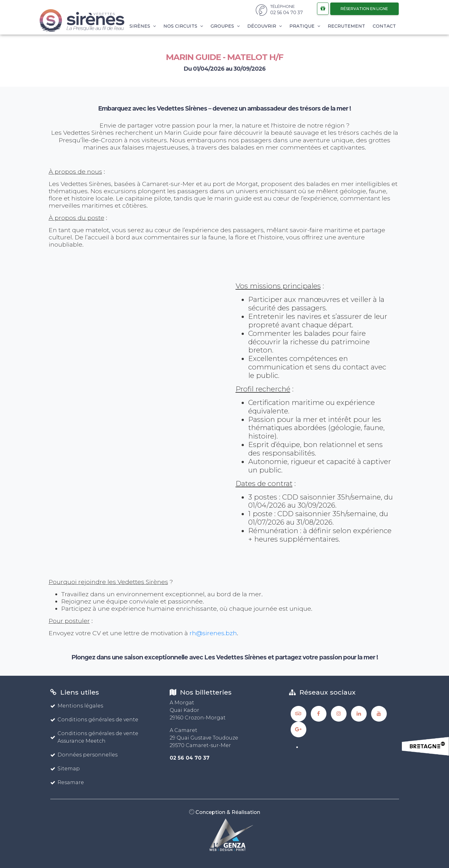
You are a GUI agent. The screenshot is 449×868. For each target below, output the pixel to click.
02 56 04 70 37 (190, 758)
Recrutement (346, 26)
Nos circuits (183, 26)
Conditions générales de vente (94, 720)
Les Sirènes (138, 26)
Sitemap (65, 769)
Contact (384, 26)
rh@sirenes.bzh (213, 633)
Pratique (305, 26)
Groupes (225, 26)
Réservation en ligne (364, 9)
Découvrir (265, 26)
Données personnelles (84, 755)
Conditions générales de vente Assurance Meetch (94, 737)
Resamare (67, 782)
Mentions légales (77, 706)
